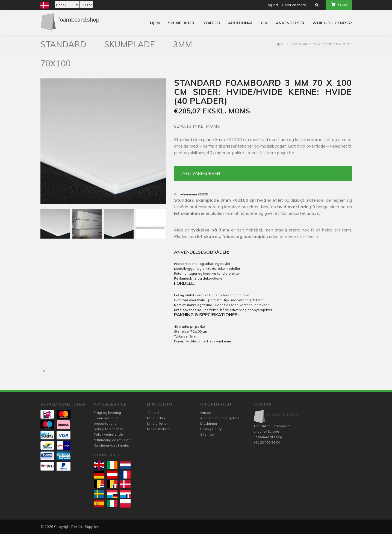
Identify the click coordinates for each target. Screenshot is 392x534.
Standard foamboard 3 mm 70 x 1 (322, 44)
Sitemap (207, 434)
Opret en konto (294, 5)
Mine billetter (157, 423)
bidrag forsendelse (109, 429)
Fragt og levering (107, 413)
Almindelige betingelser (220, 418)
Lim (264, 23)
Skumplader (181, 23)
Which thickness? (332, 23)
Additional (241, 23)
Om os (206, 413)
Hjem (155, 23)
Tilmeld (153, 413)
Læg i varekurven (200, 173)
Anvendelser (290, 23)
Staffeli (211, 23)
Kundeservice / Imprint (111, 445)
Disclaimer (209, 423)
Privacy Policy (211, 429)
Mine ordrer (156, 418)
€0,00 (339, 4)
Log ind (272, 5)
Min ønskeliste (158, 429)
